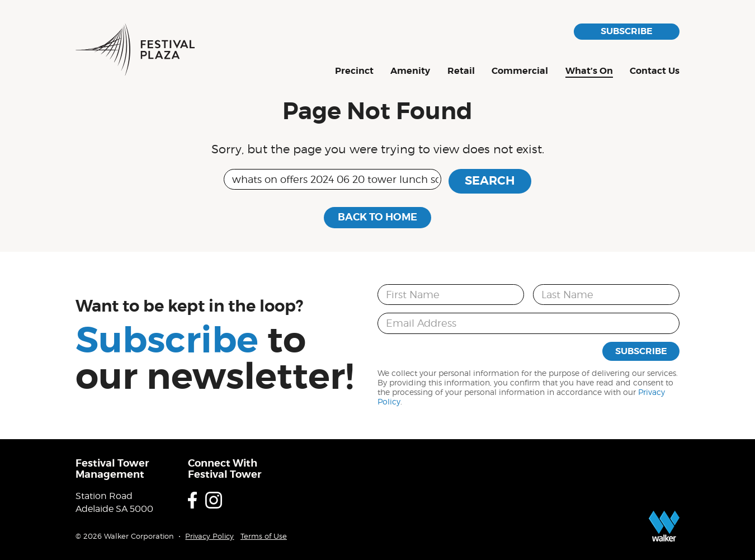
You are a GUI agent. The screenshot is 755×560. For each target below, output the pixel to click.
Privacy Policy (209, 536)
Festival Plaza (135, 50)
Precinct (354, 72)
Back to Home (377, 217)
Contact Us (655, 72)
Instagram (214, 500)
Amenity (410, 72)
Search (490, 181)
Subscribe (627, 31)
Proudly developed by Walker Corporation (664, 526)
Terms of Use (264, 536)
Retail (461, 72)
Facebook (192, 500)
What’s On (589, 72)
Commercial (520, 72)
